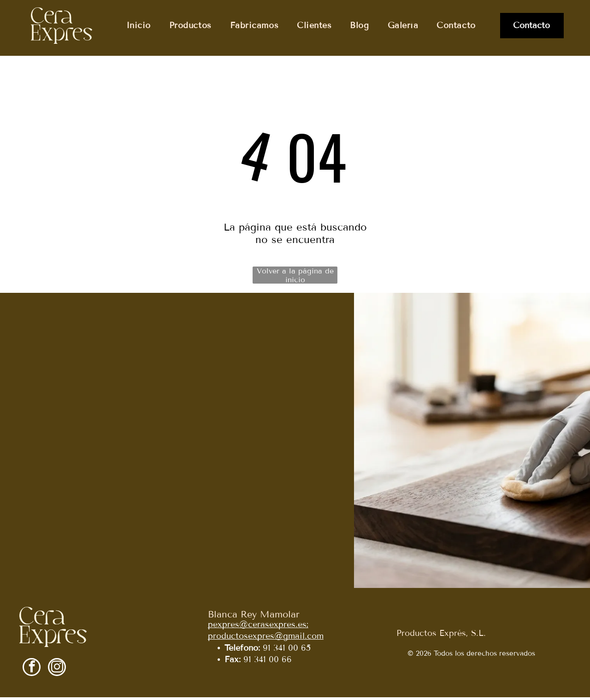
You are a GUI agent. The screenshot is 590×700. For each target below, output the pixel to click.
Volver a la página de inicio (295, 278)
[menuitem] (139, 26)
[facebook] (32, 671)
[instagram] (57, 671)
